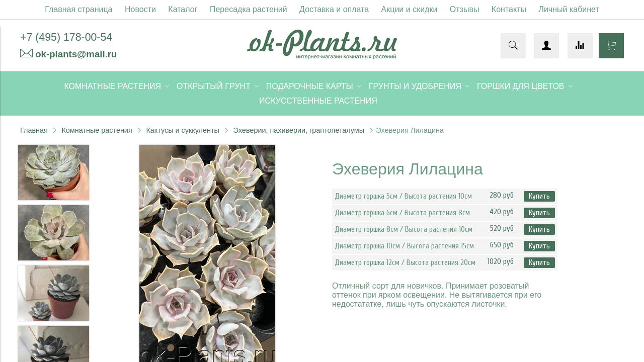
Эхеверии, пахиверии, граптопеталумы (299, 130)
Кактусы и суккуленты (183, 130)
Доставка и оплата (334, 9)
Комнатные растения (97, 130)
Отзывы (465, 9)
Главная (34, 130)
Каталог (183, 9)
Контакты (509, 9)
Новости (140, 9)
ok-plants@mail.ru (76, 54)
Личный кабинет (569, 9)
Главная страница (78, 9)
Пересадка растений (249, 9)
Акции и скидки (410, 9)
